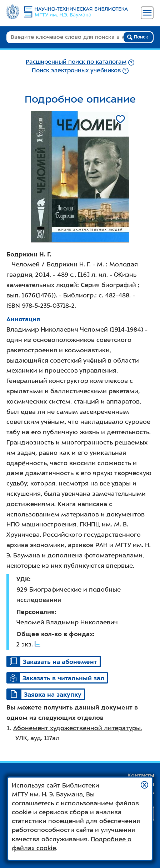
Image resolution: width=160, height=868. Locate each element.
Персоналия (36, 612)
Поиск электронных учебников (76, 70)
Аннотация (23, 319)
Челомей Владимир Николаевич (67, 622)
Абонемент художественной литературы (77, 728)
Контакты (141, 775)
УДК (23, 579)
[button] (144, 785)
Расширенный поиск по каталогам (76, 62)
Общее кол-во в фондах (55, 634)
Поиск (138, 37)
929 (22, 589)
